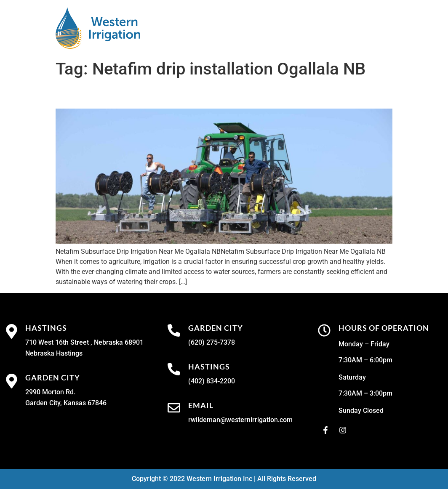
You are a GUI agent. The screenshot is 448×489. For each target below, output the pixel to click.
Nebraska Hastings (54, 353)
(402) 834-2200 (212, 381)
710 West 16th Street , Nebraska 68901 (84, 342)
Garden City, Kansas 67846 (66, 403)
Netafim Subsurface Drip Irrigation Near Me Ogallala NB (222, 94)
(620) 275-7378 (212, 342)
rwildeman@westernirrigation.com (240, 420)
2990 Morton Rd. (50, 392)
